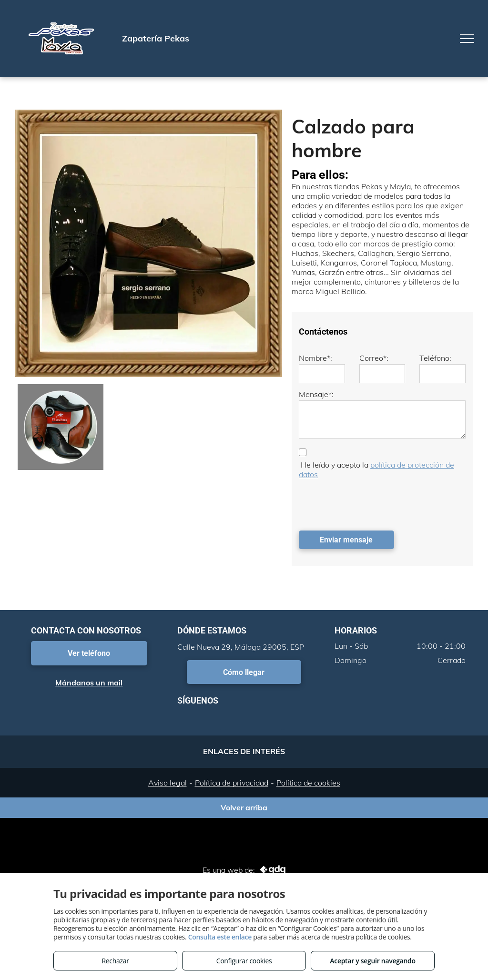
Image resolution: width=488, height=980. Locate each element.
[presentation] (371, 502)
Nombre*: (315, 358)
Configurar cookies (244, 961)
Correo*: (374, 358)
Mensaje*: (316, 394)
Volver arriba (244, 807)
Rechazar (115, 961)
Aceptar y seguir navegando (372, 961)
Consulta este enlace (220, 937)
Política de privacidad (232, 783)
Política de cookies (308, 783)
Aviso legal (168, 783)
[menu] (467, 39)
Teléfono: (435, 358)
